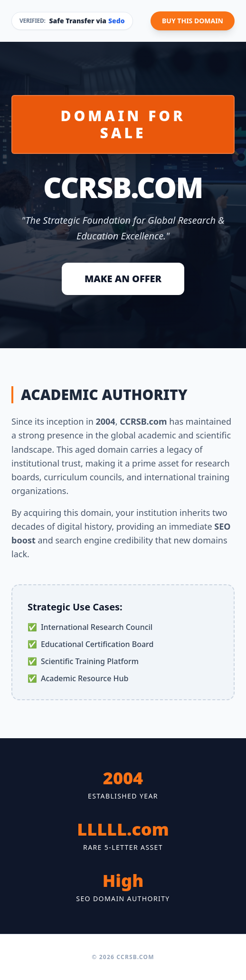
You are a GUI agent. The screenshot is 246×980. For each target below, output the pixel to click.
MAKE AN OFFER (123, 279)
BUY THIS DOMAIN (193, 21)
